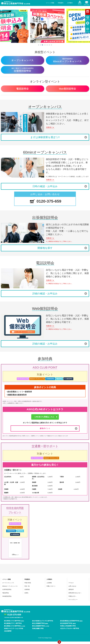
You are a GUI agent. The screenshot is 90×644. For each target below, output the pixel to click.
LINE (88, 26)
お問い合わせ (87, 5)
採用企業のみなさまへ (75, 595)
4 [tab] (44, 45)
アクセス (80, 5)
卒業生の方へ (72, 599)
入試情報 (49, 585)
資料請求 (88, 20)
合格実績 (27, 592)
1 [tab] (39, 45)
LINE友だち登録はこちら (45, 419)
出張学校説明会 (7, 592)
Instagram (88, 32)
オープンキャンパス (8, 585)
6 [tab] (48, 45)
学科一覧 (27, 589)
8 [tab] (51, 45)
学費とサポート (51, 589)
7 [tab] (50, 45)
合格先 (26, 595)
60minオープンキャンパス (10, 589)
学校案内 (61, 3)
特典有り (50, 130)
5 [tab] (46, 45)
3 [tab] (42, 45)
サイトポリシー (73, 602)
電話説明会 (6, 595)
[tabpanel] (45, 26)
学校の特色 (28, 585)
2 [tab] (40, 45)
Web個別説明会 (7, 599)
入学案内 (70, 3)
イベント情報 (50, 3)
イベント (88, 14)
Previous (3, 27)
